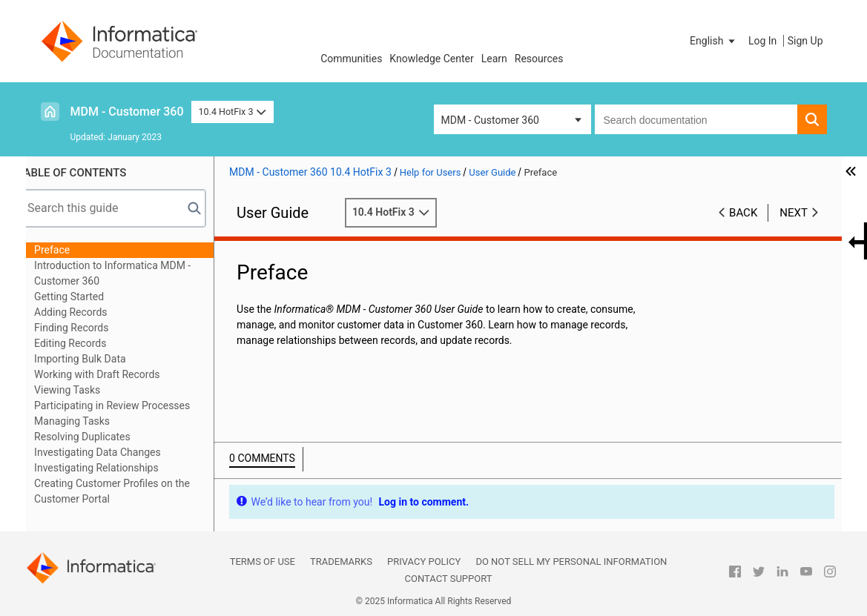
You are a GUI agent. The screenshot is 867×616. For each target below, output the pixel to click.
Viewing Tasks (83, 390)
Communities (351, 59)
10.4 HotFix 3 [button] (233, 112)
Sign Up (805, 41)
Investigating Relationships (113, 468)
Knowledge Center (431, 59)
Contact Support (449, 579)
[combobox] (696, 119)
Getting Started (85, 297)
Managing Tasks (88, 421)
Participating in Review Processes (128, 405)
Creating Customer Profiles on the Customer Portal (128, 491)
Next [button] (794, 213)
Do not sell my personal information (571, 562)
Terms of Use (263, 562)
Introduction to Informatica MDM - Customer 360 (129, 273)
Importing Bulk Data (96, 359)
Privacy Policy (424, 562)
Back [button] (743, 213)
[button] (713, 41)
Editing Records (86, 343)
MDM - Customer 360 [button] (490, 120)
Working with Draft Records (113, 374)
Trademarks (341, 562)
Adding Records (87, 312)
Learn (494, 59)
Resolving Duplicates (99, 437)
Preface (68, 250)
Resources (539, 59)
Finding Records (88, 328)
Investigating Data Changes (114, 452)
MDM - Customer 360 (127, 112)
